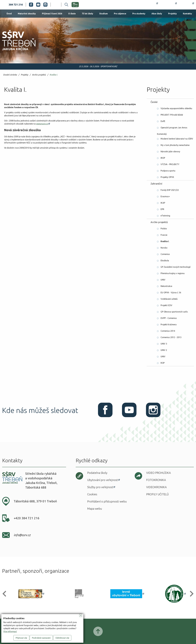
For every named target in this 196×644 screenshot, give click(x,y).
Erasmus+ (165, 196)
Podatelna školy (97, 473)
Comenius (165, 254)
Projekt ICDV (166, 305)
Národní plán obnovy (170, 151)
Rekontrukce (166, 286)
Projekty (172, 14)
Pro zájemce (120, 14)
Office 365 (187, 5)
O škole (72, 14)
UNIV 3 (164, 344)
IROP (163, 158)
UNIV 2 (164, 350)
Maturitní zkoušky (27, 14)
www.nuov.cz (42, 124)
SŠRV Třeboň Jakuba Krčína (16, 51)
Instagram (45, 5)
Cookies (92, 494)
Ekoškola (165, 261)
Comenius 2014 (168, 331)
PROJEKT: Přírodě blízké (172, 115)
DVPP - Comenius (169, 318)
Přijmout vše (21, 638)
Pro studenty (139, 14)
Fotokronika (156, 480)
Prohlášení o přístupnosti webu (107, 501)
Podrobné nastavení (41, 638)
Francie (164, 235)
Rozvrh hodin (149, 5)
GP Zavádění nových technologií (176, 267)
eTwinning (165, 216)
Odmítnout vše (62, 638)
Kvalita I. (54, 75)
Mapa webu (95, 509)
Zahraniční (156, 184)
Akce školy (157, 14)
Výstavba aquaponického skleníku (176, 108)
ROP (163, 363)
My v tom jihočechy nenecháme (175, 145)
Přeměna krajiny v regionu (173, 273)
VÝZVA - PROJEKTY (170, 164)
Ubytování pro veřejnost (103, 480)
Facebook (31, 5)
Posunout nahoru (98, 631)
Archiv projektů (39, 75)
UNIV (163, 280)
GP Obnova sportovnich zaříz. (174, 312)
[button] (5, 594)
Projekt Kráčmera (169, 324)
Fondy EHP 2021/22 (170, 190)
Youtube (38, 5)
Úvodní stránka (10, 75)
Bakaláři (169, 5)
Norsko (164, 248)
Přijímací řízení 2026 (52, 14)
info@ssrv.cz (22, 535)
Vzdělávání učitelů (169, 299)
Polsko (164, 229)
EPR (162, 209)
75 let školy (87, 14)
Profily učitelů (157, 494)
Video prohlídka (158, 473)
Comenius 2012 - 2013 (171, 337)
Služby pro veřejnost (100, 487)
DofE (163, 121)
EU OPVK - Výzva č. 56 (171, 293)
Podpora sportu (168, 171)
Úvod (9, 14)
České (154, 102)
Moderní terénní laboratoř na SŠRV (177, 139)
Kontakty (187, 14)
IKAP (163, 203)
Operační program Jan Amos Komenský (172, 129)
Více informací (10, 631)
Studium (104, 14)
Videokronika (156, 487)
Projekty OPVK (167, 177)
